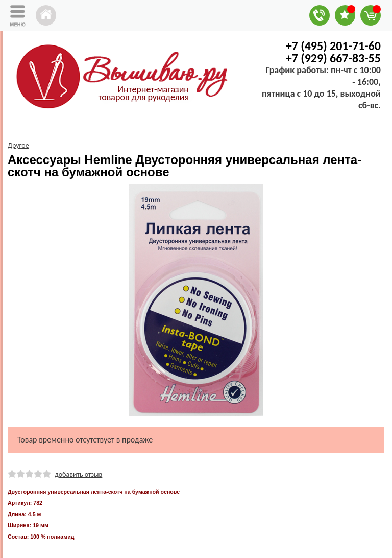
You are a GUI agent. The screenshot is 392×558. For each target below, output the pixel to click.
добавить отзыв (78, 474)
